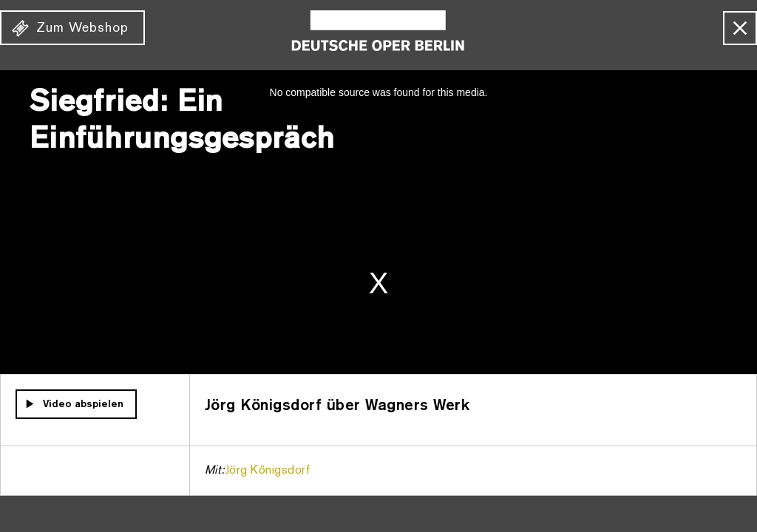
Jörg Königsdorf (268, 471)
